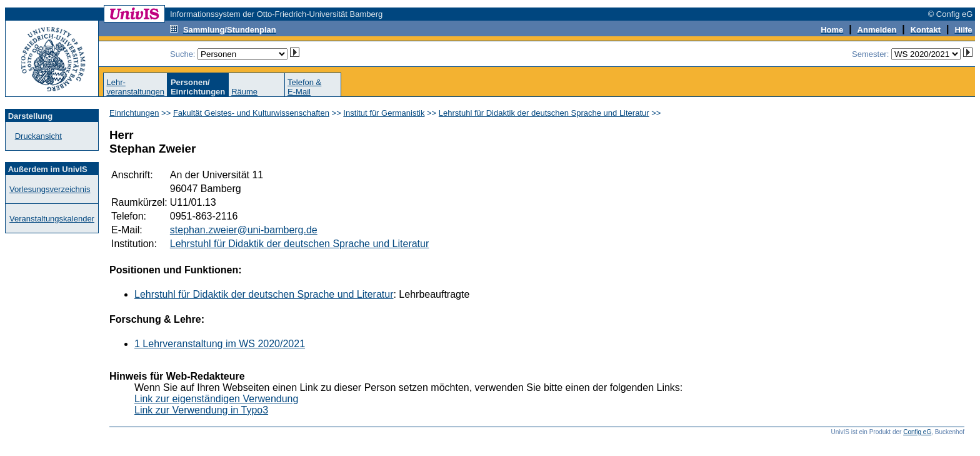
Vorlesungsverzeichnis (50, 189)
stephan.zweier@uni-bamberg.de (244, 230)
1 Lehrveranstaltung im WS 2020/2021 (220, 344)
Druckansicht (38, 136)
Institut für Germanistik (384, 113)
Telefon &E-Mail (304, 87)
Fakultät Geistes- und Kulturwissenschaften (251, 113)
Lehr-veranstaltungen (135, 87)
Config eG (917, 432)
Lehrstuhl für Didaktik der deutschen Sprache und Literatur (544, 113)
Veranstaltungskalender (52, 219)
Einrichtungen (134, 113)
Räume (244, 92)
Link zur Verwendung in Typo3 (201, 410)
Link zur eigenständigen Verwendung (216, 399)
